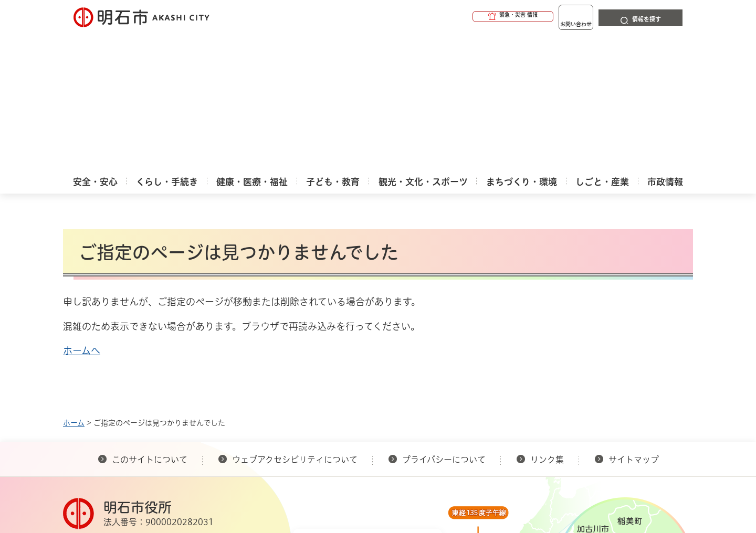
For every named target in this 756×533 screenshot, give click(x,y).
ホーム (74, 285)
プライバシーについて (444, 322)
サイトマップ (634, 322)
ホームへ (82, 212)
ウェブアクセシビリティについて (295, 322)
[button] (472, 17)
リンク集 (547, 322)
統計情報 (409, 481)
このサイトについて (150, 322)
